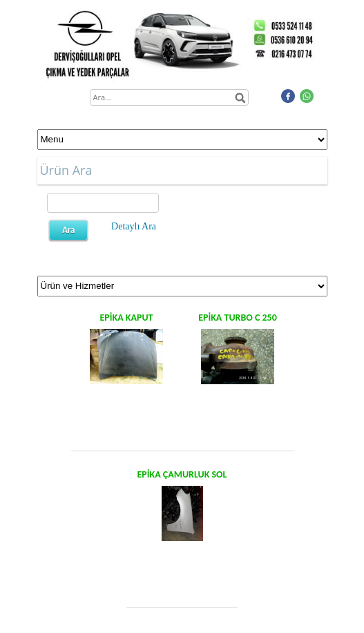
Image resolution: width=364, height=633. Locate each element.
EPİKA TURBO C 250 (238, 318)
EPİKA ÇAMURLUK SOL (182, 474)
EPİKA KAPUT (127, 318)
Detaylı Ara (134, 226)
